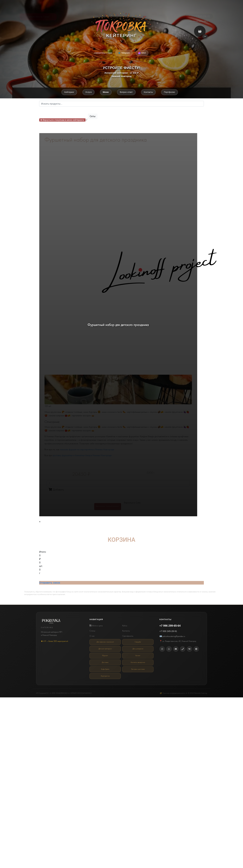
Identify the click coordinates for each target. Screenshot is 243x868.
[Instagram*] (35, 39)
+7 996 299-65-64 (170, 626)
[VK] (43, 39)
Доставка (105, 662)
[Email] (176, 649)
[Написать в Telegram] (124, 53)
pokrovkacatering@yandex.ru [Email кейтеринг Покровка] (199, 21)
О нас (92, 637)
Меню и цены (96, 626)
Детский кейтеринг (105, 649)
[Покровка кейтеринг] (121, 27)
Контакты (126, 631)
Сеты (93, 117)
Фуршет (105, 655)
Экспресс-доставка (138, 669)
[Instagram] (162, 649)
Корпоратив (105, 675)
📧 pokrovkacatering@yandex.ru (172, 637)
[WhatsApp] (169, 649)
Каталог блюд (38, 29)
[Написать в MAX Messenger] (142, 53)
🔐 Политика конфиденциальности (173, 692)
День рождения (138, 649)
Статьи (92, 631)
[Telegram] (26, 39)
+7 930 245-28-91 (168, 632)
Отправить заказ (50, 583)
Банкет (138, 655)
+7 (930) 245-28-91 (199, 14)
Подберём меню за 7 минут (38, 16)
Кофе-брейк (105, 669)
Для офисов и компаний (105, 642)
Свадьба (138, 642)
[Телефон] (183, 649)
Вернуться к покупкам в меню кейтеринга (62, 120)
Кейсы (125, 626)
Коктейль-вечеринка (138, 662)
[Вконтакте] (189, 649)
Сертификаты (128, 637)
